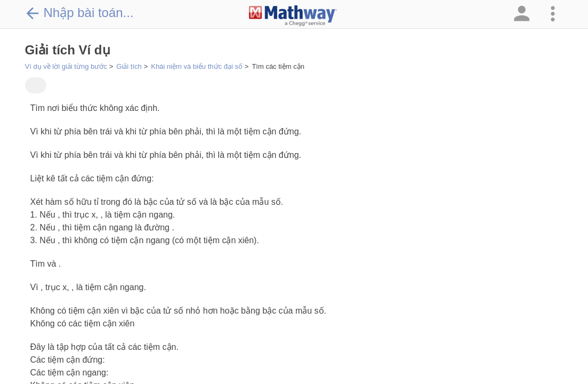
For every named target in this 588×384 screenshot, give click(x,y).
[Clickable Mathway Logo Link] (293, 16)
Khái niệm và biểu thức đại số (197, 66)
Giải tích (129, 66)
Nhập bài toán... (79, 13)
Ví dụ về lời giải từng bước (66, 66)
